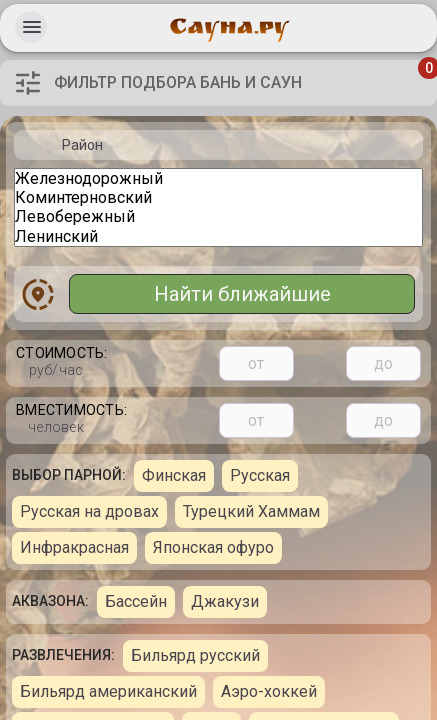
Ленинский (218, 236)
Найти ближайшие (242, 294)
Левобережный (218, 216)
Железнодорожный (218, 178)
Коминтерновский (218, 197)
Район (82, 145)
